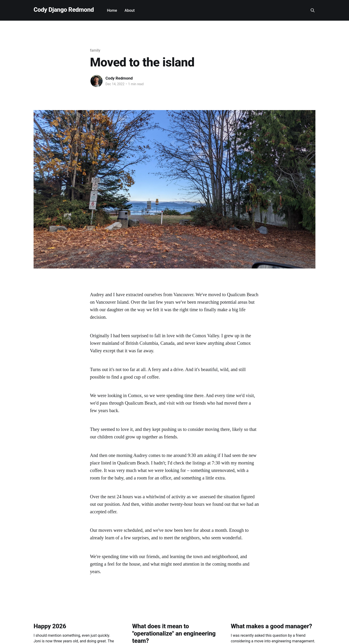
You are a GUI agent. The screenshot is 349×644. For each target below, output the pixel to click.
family (95, 50)
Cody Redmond (119, 78)
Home (112, 10)
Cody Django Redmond (64, 10)
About (130, 10)
